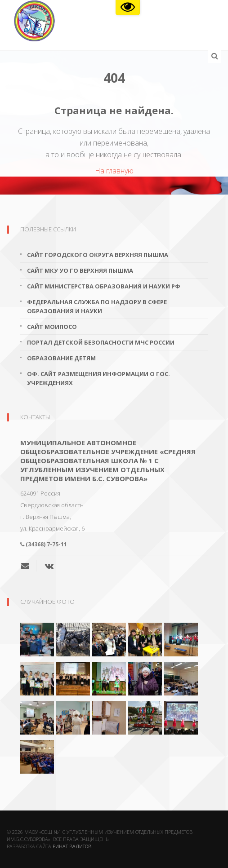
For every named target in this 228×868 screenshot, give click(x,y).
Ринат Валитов (72, 846)
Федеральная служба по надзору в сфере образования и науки (97, 306)
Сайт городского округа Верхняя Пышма (98, 255)
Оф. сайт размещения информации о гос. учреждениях (98, 378)
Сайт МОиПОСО (52, 327)
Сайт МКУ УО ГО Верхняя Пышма (80, 270)
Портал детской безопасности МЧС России (101, 342)
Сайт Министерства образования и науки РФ (104, 286)
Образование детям (61, 358)
